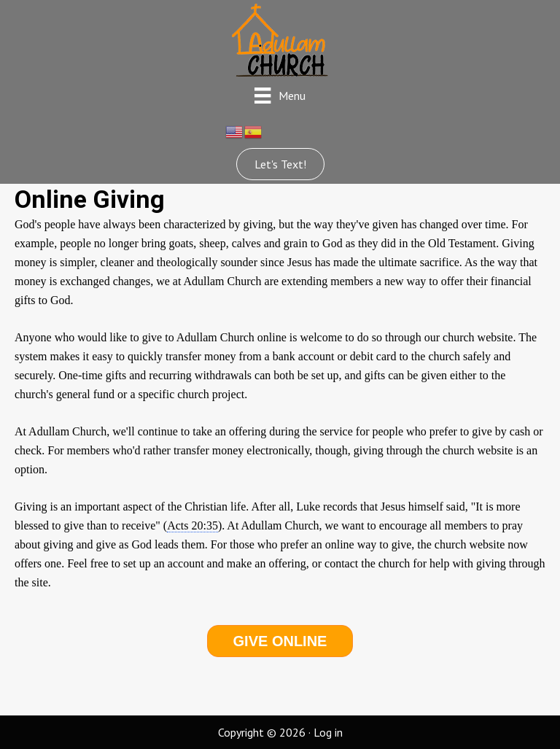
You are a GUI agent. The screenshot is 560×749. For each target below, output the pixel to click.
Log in (328, 732)
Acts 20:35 (192, 525)
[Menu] (280, 95)
